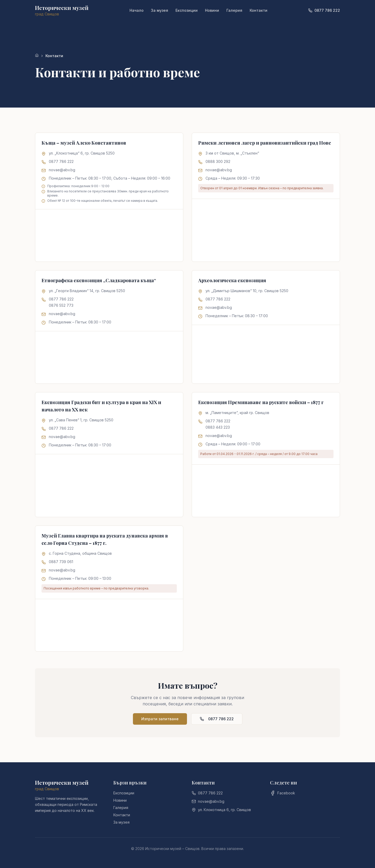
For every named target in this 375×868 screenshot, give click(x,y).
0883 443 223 (218, 427)
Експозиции (187, 10)
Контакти (259, 10)
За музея (160, 10)
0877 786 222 (61, 161)
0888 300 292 (218, 161)
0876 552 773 (61, 305)
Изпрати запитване (160, 719)
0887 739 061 (61, 562)
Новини (212, 10)
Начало (137, 10)
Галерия (234, 10)
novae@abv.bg (62, 170)
